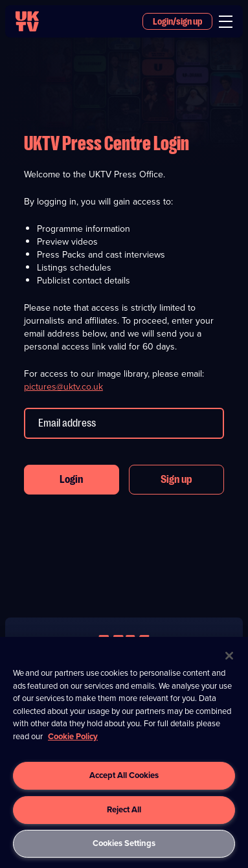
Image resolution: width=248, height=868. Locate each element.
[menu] (226, 22)
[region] (124, 752)
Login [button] (71, 480)
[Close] (229, 656)
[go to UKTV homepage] (27, 21)
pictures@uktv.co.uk (63, 387)
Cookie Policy (73, 736)
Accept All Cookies (124, 775)
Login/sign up (177, 21)
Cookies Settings (124, 843)
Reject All (124, 809)
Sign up (176, 480)
